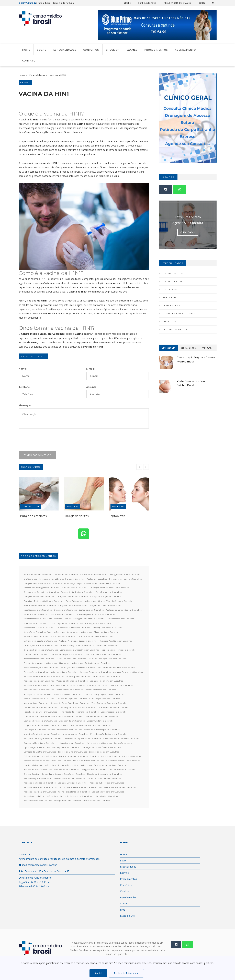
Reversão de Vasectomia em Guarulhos (121, 738)
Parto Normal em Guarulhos (109, 592)
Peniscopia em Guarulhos (35, 614)
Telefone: (25, 387)
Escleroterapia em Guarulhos (114, 712)
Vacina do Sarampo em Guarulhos (100, 690)
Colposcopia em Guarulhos (79, 632)
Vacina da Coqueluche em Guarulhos (104, 778)
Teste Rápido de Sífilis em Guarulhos (40, 712)
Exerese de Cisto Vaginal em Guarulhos (41, 588)
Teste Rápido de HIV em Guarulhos (119, 667)
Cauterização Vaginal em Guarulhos (80, 583)
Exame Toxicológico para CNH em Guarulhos (104, 694)
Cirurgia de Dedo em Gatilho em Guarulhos (43, 601)
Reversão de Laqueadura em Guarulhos (83, 738)
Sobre (127, 3)
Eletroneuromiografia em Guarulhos (40, 641)
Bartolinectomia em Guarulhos (38, 801)
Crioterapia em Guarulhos (105, 645)
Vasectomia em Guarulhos (61, 614)
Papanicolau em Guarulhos (36, 636)
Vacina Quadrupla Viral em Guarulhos (41, 796)
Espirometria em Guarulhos (99, 743)
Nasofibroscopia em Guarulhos (38, 610)
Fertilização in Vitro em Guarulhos (39, 730)
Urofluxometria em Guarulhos (64, 672)
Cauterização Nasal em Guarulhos (105, 699)
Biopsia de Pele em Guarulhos (37, 574)
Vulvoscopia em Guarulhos (63, 636)
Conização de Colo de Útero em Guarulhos (101, 747)
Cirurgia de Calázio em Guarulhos (39, 596)
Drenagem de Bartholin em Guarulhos (41, 592)
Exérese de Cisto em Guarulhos (72, 752)
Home (26, 50)
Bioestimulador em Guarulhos (101, 721)
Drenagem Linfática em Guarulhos (125, 574)
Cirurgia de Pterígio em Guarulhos (106, 596)
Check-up (113, 50)
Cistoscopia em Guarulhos (71, 663)
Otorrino (118, 506)
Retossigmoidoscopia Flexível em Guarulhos (81, 667)
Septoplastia (117, 516)
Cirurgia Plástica (175, 329)
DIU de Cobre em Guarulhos (74, 588)
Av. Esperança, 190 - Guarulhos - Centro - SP (44, 871)
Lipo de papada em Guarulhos (66, 747)
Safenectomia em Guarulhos (121, 619)
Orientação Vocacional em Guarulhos (41, 645)
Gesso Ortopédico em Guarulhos (81, 601)
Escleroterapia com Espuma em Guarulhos (95, 614)
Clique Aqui (188, 232)
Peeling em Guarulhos (97, 579)
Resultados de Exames (178, 3)
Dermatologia (173, 274)
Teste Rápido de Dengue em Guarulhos (109, 703)
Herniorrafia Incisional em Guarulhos (123, 761)
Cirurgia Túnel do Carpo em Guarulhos (116, 601)
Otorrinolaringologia (179, 314)
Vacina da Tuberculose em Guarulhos (107, 783)
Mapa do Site (127, 916)
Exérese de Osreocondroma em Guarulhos (121, 756)
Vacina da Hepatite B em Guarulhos (40, 792)
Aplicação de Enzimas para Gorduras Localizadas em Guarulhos (52, 694)
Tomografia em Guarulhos (36, 672)
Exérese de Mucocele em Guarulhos (40, 756)
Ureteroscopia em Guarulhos (97, 801)
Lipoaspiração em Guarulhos (37, 747)
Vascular (73, 506)
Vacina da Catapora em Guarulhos (95, 672)
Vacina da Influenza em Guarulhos (72, 681)
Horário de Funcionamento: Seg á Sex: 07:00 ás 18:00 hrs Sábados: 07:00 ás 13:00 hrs (35, 882)
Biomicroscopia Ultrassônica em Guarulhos (80, 650)
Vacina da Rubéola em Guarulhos (39, 685)
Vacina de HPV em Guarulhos (69, 690)
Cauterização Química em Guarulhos (73, 628)
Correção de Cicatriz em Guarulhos (40, 752)
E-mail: (90, 369)
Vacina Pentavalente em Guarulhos (108, 792)
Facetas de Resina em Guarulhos (71, 659)
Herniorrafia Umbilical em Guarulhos (75, 765)
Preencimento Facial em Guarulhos (125, 579)
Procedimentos (156, 50)
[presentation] (44, 440)
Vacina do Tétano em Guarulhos (38, 787)
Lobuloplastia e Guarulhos (106, 796)
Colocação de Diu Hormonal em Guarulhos (109, 588)
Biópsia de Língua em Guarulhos (72, 699)
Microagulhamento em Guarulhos (108, 628)
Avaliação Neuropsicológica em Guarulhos (78, 641)
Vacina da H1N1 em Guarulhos (106, 676)
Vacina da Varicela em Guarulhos (39, 690)
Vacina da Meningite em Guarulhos (40, 783)
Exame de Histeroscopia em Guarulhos (102, 730)
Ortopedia (170, 289)
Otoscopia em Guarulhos (65, 610)
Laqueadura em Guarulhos (66, 770)
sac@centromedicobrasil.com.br (38, 865)
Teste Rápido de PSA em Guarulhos (113, 707)
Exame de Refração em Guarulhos (66, 654)
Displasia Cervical (31, 774)
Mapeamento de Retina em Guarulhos (119, 650)
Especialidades (147, 3)
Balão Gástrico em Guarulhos (123, 770)
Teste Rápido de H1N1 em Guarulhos (40, 707)
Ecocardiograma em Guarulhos (64, 623)
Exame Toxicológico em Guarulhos (40, 699)
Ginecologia (171, 305)
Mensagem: (26, 405)
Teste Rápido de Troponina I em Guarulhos (79, 712)
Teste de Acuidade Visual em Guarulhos (102, 654)
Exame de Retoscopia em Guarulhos (40, 721)
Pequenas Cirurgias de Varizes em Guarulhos (85, 619)
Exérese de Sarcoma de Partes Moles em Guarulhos (47, 761)
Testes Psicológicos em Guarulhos (76, 645)
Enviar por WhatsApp (37, 455)
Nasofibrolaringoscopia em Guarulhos (104, 774)
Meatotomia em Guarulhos (36, 703)
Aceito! (98, 973)
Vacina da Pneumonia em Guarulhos (106, 681)
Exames (132, 50)
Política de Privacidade (126, 973)
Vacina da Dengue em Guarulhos (128, 672)
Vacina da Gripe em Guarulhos (76, 676)
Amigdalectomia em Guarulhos (72, 605)
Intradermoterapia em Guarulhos (39, 659)
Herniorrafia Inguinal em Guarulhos (40, 765)
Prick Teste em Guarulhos (36, 623)
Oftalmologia (31, 506)
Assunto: (92, 387)
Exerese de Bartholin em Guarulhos (77, 592)
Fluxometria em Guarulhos (69, 730)
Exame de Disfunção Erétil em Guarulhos (107, 659)
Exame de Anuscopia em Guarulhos (102, 716)
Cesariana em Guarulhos (110, 583)
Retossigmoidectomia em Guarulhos (111, 765)
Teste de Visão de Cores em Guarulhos (95, 636)
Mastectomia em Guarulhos (107, 632)
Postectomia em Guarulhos (98, 663)
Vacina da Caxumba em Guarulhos (70, 778)
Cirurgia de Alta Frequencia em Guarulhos (43, 583)
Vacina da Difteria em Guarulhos (73, 783)
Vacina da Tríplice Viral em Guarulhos (115, 685)
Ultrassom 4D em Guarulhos (72, 721)
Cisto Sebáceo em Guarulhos (93, 574)
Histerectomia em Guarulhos (71, 743)
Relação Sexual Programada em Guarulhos (43, 738)
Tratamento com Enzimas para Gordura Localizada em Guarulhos (54, 716)
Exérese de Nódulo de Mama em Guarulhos (79, 756)
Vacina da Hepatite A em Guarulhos (120, 787)
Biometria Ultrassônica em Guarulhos (41, 650)
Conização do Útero (123, 743)
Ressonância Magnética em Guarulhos (41, 667)
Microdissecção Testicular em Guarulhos (109, 734)
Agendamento (185, 50)
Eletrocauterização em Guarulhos (39, 628)
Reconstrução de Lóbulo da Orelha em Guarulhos (62, 579)
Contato (29, 61)
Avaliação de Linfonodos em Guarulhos (124, 610)
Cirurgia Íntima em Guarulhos (68, 801)
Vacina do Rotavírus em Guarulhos (76, 796)
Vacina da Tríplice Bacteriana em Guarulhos (76, 685)
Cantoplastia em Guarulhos (66, 574)
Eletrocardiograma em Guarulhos (96, 623)
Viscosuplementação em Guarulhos (40, 605)
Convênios (91, 50)
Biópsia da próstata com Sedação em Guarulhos (63, 774)
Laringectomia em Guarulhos (94, 770)
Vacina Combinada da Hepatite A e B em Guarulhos (79, 787)
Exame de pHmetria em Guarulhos (40, 743)
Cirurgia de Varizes (76, 516)
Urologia (169, 321)
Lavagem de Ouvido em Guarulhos (105, 605)
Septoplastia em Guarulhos (91, 610)
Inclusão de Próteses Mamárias (38, 770)
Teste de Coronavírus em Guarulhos (40, 663)
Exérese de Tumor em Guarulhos (88, 761)
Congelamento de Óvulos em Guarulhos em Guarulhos (49, 725)
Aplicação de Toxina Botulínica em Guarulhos (44, 632)
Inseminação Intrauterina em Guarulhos (42, 734)
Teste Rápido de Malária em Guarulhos (77, 707)
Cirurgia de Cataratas (32, 516)
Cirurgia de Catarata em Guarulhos (72, 596)
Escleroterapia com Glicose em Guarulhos (43, 619)
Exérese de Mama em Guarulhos (104, 752)
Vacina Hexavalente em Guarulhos (74, 792)
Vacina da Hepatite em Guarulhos (39, 681)
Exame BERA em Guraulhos (36, 654)
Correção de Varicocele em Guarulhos (94, 725)
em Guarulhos (30, 579)
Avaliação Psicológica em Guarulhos (116, 641)
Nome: (23, 369)
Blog (202, 3)
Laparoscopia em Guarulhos (75, 734)
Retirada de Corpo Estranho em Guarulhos (70, 703)
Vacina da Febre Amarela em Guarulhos (42, 676)
